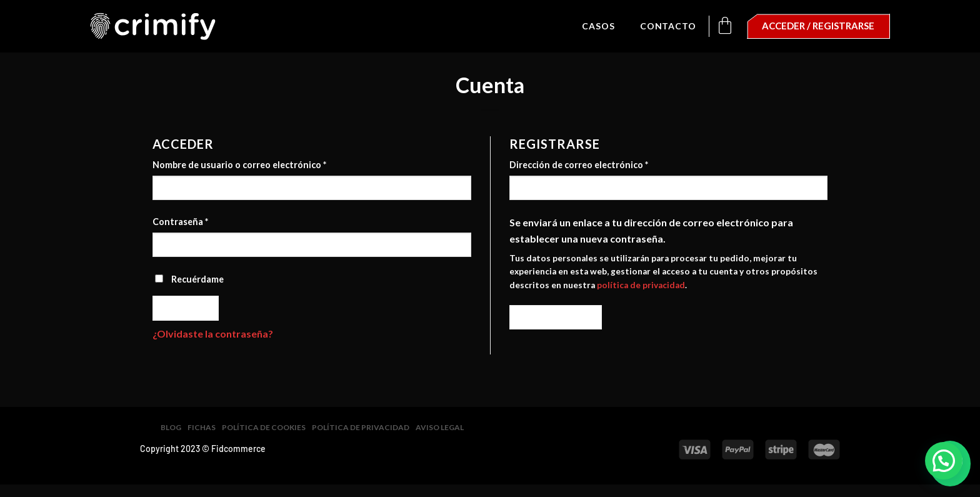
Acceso (186, 308)
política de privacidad (641, 285)
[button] (944, 461)
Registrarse (556, 317)
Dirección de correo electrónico (579, 165)
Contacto (668, 26)
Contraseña (180, 222)
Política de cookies (264, 427)
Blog (171, 427)
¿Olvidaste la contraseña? (213, 334)
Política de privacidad (361, 427)
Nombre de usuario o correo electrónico (239, 165)
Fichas (202, 427)
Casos (598, 26)
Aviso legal (440, 427)
